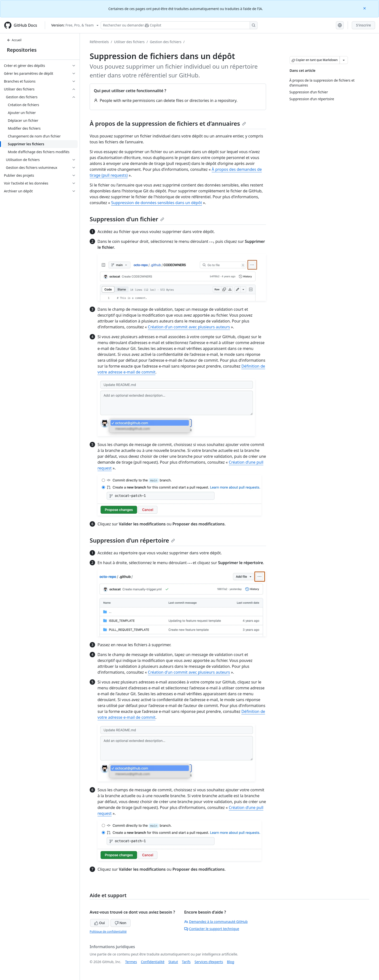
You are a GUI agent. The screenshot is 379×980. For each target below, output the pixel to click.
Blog (231, 962)
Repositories (22, 50)
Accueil (14, 40)
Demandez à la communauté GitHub (216, 922)
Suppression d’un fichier (127, 219)
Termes (131, 962)
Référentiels (99, 42)
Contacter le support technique (212, 929)
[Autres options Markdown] (344, 60)
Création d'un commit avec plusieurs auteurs (189, 327)
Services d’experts (209, 962)
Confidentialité (153, 962)
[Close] (365, 8)
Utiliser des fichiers (129, 42)
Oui (100, 923)
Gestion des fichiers (165, 42)
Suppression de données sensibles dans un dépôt (157, 203)
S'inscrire (363, 25)
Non (121, 923)
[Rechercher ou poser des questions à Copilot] (179, 25)
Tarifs (186, 962)
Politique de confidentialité (108, 932)
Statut (173, 962)
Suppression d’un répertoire (132, 540)
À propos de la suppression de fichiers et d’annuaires (168, 123)
